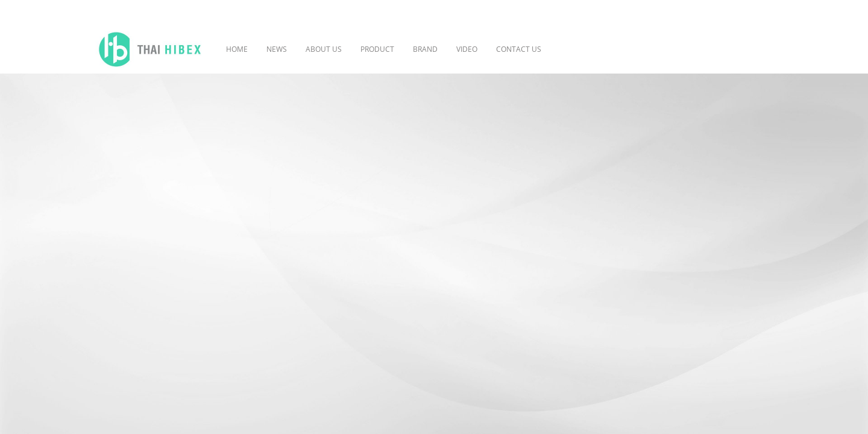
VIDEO (467, 49)
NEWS (277, 49)
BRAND (425, 49)
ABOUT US (324, 49)
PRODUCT (377, 49)
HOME (237, 49)
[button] (568, 49)
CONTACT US (519, 49)
